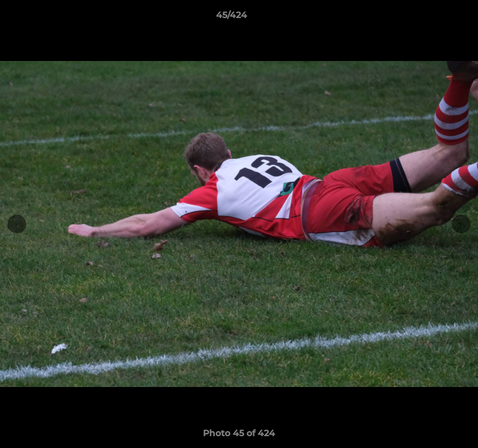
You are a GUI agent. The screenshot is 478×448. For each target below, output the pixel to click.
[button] (433, 18)
